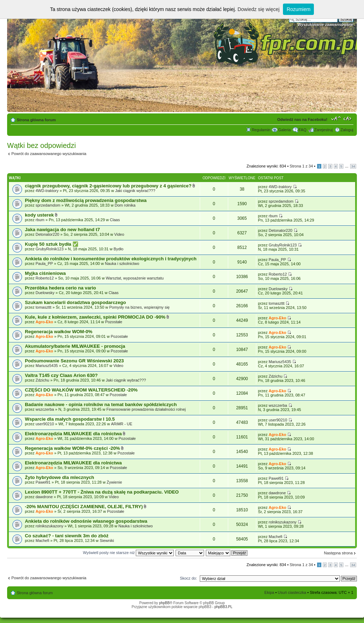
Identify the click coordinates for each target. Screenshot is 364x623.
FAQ (303, 130)
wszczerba (45, 409)
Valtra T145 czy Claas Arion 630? (61, 375)
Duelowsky (45, 293)
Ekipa (269, 592)
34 (353, 166)
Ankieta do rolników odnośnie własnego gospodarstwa (86, 521)
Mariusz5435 (47, 366)
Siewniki (107, 541)
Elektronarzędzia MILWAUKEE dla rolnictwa (74, 434)
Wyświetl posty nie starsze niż (128, 553)
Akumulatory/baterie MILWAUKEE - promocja (75, 346)
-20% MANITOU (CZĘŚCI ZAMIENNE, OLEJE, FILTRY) (84, 507)
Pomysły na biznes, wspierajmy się (139, 307)
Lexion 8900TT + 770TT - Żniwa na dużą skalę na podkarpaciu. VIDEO (102, 492)
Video (119, 234)
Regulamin (261, 130)
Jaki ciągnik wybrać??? (135, 191)
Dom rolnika (125, 205)
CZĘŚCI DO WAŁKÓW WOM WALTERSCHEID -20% (81, 390)
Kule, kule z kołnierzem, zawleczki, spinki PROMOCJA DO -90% (96, 317)
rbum (40, 220)
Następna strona (338, 553)
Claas (115, 220)
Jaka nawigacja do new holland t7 (62, 230)
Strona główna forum (36, 120)
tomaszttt (44, 307)
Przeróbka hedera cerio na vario (60, 288)
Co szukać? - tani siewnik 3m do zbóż (67, 536)
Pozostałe (114, 322)
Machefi (42, 541)
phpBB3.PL (223, 607)
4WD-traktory (47, 191)
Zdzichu (42, 380)
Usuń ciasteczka (292, 592)
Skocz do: (188, 578)
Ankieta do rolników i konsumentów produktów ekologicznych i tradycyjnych (111, 259)
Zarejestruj (323, 130)
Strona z (301, 166)
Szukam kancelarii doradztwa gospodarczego (75, 302)
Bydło (119, 249)
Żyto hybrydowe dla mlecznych (60, 477)
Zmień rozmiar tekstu (336, 118)
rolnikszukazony (49, 526)
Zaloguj (347, 130)
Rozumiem (298, 9)
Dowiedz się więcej (258, 9)
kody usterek (40, 215)
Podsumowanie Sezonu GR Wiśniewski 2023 (74, 361)
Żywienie (114, 482)
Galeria (284, 130)
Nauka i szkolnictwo (122, 263)
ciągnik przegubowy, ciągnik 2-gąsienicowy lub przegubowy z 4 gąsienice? (109, 186)
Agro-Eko (44, 322)
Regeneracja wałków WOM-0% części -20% (73, 448)
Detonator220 (47, 234)
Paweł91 (43, 482)
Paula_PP (44, 263)
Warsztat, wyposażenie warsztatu (135, 278)
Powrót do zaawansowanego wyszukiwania (49, 154)
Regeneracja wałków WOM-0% (59, 332)
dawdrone (44, 497)
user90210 (45, 424)
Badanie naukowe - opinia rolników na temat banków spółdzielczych (101, 404)
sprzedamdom (48, 205)
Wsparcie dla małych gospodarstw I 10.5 (70, 419)
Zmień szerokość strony (348, 118)
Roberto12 (45, 278)
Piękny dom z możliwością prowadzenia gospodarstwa (86, 200)
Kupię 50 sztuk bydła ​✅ (52, 244)
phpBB (164, 603)
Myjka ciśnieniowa (45, 273)
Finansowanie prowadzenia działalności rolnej (146, 409)
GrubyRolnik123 (50, 249)
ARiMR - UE (122, 424)
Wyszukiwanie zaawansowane (325, 25)
